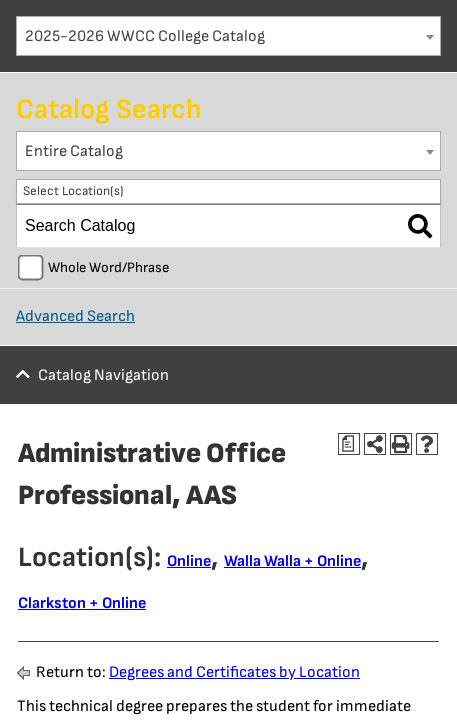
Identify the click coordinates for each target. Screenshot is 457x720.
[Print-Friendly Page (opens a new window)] (401, 444)
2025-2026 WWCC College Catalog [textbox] (145, 36)
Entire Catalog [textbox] (74, 151)
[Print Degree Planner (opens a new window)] (349, 444)
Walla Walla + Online (292, 561)
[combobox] (228, 36)
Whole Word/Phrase (108, 267)
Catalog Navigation (103, 375)
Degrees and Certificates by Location (234, 672)
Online (189, 561)
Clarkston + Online (82, 603)
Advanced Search (75, 316)
